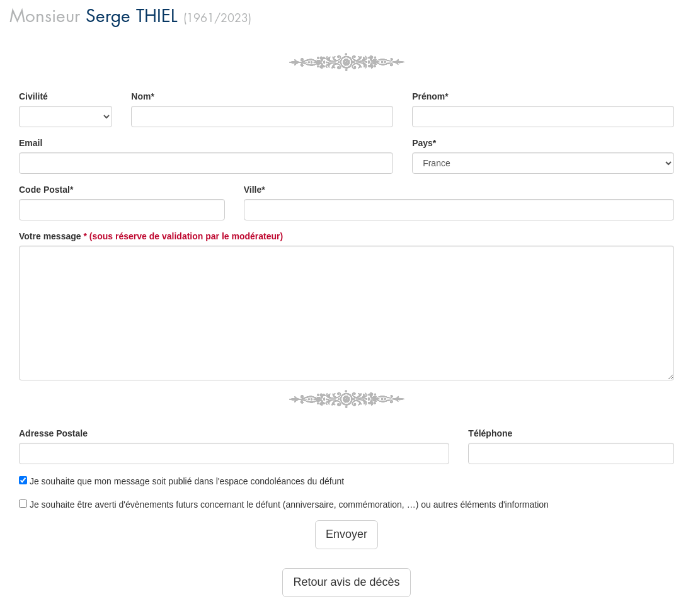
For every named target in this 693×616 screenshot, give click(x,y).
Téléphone (490, 433)
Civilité (33, 96)
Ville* (255, 190)
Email (31, 143)
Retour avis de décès (346, 582)
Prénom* (430, 96)
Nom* (143, 96)
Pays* (424, 143)
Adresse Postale (53, 433)
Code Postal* (46, 190)
